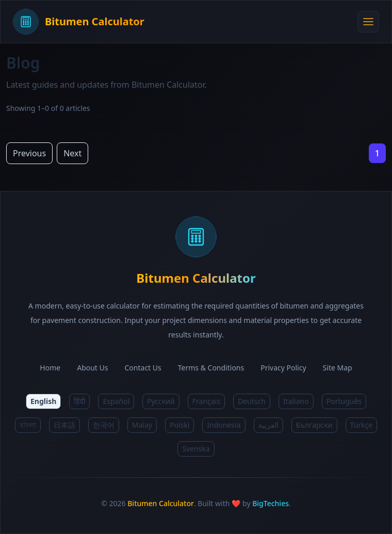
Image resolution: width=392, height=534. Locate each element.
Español (116, 401)
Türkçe (362, 425)
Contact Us (143, 368)
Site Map (338, 368)
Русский (161, 401)
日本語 (64, 425)
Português (344, 401)
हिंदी (79, 401)
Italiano (296, 401)
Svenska (196, 449)
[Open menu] (368, 22)
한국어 (104, 425)
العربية (268, 425)
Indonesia (224, 425)
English (43, 401)
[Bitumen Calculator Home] (185, 22)
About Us (92, 368)
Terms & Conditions (211, 368)
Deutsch (252, 401)
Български (314, 425)
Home (50, 368)
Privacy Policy (283, 368)
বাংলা (28, 425)
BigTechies (271, 503)
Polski (179, 425)
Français (206, 401)
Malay (142, 425)
